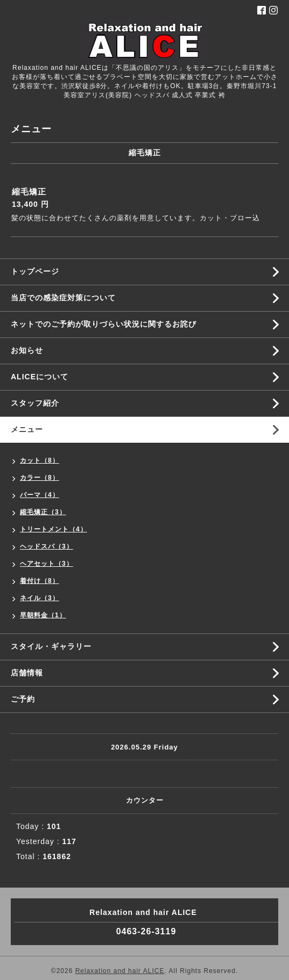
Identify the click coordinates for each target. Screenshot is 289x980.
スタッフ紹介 (35, 403)
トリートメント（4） (54, 529)
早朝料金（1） (43, 615)
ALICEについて (40, 377)
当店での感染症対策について (63, 298)
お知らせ (27, 350)
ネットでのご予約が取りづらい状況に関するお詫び (104, 324)
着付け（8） (40, 581)
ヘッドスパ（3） (47, 546)
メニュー (27, 429)
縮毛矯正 (29, 192)
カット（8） (40, 460)
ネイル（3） (40, 598)
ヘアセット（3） (47, 564)
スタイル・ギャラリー (51, 646)
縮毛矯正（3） (43, 512)
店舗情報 (27, 673)
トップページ (35, 271)
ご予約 (23, 699)
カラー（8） (40, 478)
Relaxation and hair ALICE (120, 971)
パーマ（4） (40, 495)
